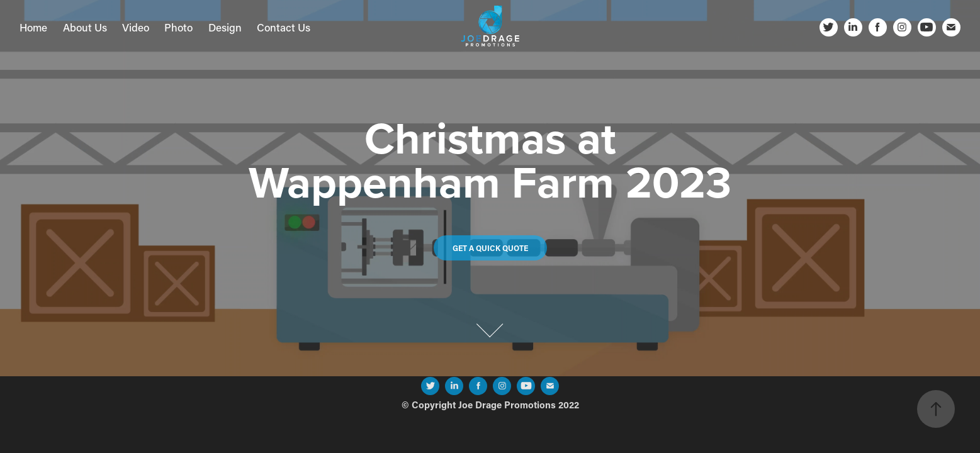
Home (33, 27)
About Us (85, 27)
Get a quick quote (490, 248)
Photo (178, 27)
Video (136, 27)
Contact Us (284, 27)
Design (225, 27)
